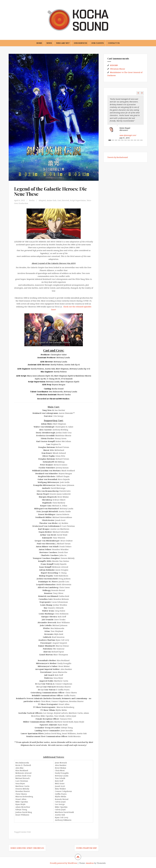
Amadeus (90, 863)
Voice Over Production (24, 203)
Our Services (80, 43)
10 (138, 140)
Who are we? (63, 43)
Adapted (43, 200)
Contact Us (114, 43)
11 (141, 140)
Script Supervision (80, 200)
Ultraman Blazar (118, 69)
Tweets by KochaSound (118, 157)
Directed (67, 200)
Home (39, 43)
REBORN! (114, 65)
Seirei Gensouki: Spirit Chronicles (27, 848)
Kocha (32, 200)
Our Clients (98, 43)
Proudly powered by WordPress (63, 863)
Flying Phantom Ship (87, 848)
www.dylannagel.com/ (128, 135)
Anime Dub (52, 200)
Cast (60, 200)
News (49, 43)
